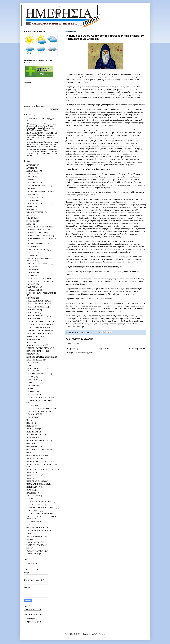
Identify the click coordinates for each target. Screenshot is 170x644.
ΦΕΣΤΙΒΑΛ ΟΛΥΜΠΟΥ (35, 527)
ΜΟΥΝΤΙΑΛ (31, 405)
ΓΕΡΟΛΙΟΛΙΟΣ (32, 221)
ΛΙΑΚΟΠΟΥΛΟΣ (33, 394)
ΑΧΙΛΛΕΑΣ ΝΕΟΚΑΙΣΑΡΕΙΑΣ (38, 203)
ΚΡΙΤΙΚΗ (30, 389)
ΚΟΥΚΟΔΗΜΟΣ (32, 380)
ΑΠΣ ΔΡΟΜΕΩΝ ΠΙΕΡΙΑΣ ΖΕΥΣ (39, 186)
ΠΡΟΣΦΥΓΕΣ (31, 493)
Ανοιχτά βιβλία (32, 119)
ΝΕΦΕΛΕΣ (30, 426)
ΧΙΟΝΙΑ (30, 533)
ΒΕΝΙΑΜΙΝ (31, 209)
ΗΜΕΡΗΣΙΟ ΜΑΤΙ (33, 336)
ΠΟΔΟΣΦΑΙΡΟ (32, 487)
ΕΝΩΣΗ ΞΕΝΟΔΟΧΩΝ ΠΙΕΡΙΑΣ (39, 304)
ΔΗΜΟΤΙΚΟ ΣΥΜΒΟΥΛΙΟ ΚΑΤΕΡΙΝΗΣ (41, 239)
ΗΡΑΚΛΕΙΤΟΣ (32, 339)
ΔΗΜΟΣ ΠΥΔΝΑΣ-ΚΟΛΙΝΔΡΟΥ (38, 236)
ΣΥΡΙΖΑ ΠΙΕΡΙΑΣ (33, 511)
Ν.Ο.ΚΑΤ (30, 423)
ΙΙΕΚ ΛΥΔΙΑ (31, 354)
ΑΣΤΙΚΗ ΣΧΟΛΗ (33, 197)
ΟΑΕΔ (29, 444)
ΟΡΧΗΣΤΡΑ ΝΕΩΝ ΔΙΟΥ (36, 455)
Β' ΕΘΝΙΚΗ (31, 206)
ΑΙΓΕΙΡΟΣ (30, 177)
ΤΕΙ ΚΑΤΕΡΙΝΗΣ (33, 521)
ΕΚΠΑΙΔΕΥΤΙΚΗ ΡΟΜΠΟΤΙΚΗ (38, 281)
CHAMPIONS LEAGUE (35, 536)
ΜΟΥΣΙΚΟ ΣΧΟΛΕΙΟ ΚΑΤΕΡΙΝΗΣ (39, 408)
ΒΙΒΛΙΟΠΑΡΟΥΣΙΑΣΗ (35, 212)
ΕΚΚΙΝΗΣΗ (31, 272)
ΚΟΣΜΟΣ (30, 377)
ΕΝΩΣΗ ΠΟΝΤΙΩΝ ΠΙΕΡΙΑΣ (37, 307)
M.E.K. (29, 548)
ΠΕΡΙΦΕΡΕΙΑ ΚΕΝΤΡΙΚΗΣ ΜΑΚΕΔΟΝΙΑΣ (42, 464)
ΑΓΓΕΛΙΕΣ (31, 165)
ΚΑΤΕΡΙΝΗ (31, 363)
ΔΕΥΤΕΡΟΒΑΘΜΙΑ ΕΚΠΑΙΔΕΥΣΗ (40, 227)
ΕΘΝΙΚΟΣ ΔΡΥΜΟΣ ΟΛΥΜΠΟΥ (38, 264)
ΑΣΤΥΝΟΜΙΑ (32, 200)
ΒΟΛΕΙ (29, 215)
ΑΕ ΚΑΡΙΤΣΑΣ (32, 171)
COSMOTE (31, 539)
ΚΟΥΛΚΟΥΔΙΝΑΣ (33, 383)
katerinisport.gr (32, 619)
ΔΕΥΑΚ (29, 224)
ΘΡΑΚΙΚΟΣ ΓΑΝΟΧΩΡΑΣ (36, 345)
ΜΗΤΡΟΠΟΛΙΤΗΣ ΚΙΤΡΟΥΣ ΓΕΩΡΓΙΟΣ (41, 400)
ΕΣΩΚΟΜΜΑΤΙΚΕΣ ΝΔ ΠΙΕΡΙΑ (38, 330)
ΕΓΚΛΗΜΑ (31, 255)
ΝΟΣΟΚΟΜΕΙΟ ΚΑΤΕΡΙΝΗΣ (37, 435)
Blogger (102, 634)
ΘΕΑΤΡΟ (30, 342)
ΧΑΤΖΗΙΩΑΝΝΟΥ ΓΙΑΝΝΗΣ (37, 530)
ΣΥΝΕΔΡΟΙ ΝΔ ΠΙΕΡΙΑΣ (36, 505)
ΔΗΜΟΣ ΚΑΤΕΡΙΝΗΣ (34, 233)
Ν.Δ (28, 420)
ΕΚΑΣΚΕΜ (31, 269)
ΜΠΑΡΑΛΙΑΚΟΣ (33, 414)
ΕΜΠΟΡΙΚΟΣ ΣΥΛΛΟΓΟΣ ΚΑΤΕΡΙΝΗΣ (41, 293)
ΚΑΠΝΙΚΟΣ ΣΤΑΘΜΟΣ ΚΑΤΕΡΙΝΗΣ (40, 357)
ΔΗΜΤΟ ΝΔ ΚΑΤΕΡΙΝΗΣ (36, 244)
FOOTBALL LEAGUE (35, 545)
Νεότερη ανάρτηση (73, 349)
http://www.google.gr (34, 622)
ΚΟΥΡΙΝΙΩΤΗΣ (32, 386)
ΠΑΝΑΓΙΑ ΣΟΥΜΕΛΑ (35, 458)
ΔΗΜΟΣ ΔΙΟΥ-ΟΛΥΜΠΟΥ (36, 230)
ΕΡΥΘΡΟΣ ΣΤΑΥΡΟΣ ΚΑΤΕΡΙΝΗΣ (39, 325)
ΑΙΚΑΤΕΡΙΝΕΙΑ (32, 183)
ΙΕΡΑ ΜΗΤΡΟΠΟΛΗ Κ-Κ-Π (37, 351)
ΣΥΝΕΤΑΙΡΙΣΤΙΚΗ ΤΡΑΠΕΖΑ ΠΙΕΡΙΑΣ (41, 508)
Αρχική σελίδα (104, 349)
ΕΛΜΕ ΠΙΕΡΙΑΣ (32, 287)
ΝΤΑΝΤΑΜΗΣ (32, 438)
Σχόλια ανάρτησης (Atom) (84, 353)
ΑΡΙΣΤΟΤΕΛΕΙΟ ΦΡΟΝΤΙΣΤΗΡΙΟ (39, 192)
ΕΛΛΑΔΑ (30, 284)
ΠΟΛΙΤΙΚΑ (31, 490)
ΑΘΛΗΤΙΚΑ (31, 174)
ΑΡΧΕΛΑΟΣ (31, 194)
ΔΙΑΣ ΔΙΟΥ (31, 247)
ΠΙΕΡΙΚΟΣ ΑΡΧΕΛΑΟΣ (35, 481)
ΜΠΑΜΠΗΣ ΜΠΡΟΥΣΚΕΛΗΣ (38, 411)
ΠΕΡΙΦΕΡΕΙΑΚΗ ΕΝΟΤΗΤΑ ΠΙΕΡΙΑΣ (40, 469)
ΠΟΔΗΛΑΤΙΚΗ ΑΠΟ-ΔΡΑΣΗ (37, 484)
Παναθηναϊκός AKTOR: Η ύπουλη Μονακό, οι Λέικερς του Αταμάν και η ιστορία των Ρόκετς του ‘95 (42, 135)
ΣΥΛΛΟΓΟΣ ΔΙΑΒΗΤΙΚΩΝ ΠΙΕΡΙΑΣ (40, 502)
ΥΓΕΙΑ (29, 524)
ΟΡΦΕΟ (29, 452)
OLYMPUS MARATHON (36, 551)
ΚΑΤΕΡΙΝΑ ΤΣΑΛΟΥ (34, 360)
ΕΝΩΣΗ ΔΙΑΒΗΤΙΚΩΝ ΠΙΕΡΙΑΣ (38, 301)
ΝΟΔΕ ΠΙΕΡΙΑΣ (32, 432)
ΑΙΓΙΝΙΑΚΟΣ (31, 180)
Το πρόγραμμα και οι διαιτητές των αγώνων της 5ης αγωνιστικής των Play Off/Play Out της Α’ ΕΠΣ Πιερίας (42, 151)
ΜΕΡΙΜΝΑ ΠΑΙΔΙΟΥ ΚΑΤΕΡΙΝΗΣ (39, 397)
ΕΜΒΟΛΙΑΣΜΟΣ (33, 290)
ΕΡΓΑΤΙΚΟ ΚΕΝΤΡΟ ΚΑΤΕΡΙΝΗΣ (39, 322)
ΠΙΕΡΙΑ (29, 472)
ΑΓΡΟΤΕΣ (30, 168)
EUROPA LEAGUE (34, 542)
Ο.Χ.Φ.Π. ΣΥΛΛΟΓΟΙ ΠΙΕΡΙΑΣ (38, 441)
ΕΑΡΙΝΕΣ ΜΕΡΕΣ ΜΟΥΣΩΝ (37, 250)
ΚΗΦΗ (29, 366)
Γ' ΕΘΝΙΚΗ (31, 218)
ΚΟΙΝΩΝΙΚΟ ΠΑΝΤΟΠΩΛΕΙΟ (38, 374)
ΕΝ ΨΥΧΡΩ (31, 298)
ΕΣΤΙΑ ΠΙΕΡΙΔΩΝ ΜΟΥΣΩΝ (37, 327)
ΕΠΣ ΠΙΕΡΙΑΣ (32, 319)
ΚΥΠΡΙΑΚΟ (31, 391)
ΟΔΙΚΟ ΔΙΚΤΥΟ (32, 447)
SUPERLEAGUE (33, 554)
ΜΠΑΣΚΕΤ (31, 417)
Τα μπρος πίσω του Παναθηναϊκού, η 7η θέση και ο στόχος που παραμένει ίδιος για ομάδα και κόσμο (42, 144)
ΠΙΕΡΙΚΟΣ (30, 478)
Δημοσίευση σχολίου (76, 343)
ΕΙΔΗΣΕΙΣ (30, 266)
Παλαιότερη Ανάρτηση (137, 349)
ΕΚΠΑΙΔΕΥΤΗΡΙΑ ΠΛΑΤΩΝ (37, 278)
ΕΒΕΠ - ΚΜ (31, 253)
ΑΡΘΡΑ (29, 189)
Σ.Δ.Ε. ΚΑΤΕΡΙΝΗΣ (34, 496)
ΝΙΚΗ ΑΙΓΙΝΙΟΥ (33, 429)
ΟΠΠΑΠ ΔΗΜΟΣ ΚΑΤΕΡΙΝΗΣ (38, 450)
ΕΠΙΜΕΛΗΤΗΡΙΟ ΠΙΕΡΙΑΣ (37, 316)
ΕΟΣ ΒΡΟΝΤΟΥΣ (33, 310)
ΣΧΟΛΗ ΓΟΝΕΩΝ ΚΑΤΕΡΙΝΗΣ (38, 514)
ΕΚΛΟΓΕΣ (30, 275)
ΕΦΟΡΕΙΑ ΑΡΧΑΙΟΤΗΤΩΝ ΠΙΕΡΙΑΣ (40, 333)
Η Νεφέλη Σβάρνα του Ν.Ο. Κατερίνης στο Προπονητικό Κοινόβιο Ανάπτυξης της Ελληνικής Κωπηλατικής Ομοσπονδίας (42, 126)
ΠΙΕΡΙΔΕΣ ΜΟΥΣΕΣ (34, 475)
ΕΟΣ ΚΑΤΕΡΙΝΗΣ (33, 313)
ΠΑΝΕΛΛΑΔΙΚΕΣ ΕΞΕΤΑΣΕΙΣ (38, 461)
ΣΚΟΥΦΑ (30, 499)
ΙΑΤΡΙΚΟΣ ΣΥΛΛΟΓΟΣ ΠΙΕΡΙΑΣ (39, 348)
